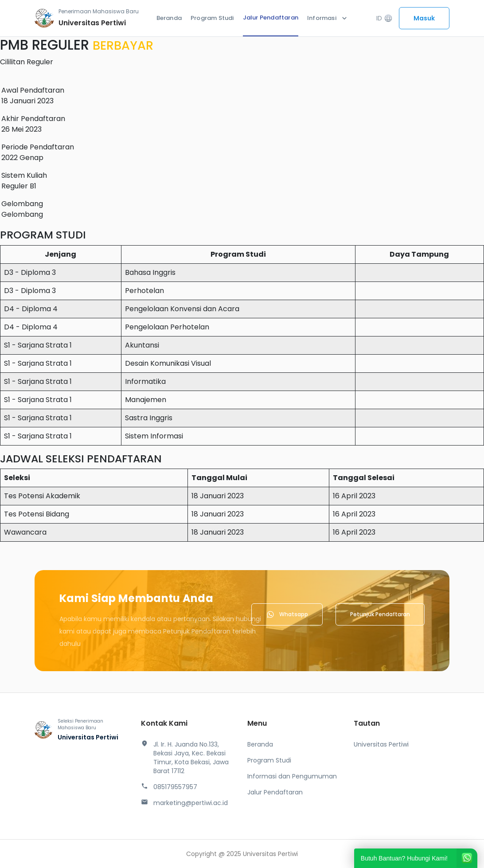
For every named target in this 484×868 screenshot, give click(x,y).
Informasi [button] (328, 18)
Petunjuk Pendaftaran (380, 614)
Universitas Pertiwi (381, 744)
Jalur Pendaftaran (271, 18)
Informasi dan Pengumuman (292, 776)
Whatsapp (287, 614)
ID (384, 18)
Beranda (169, 18)
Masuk (424, 18)
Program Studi (212, 18)
